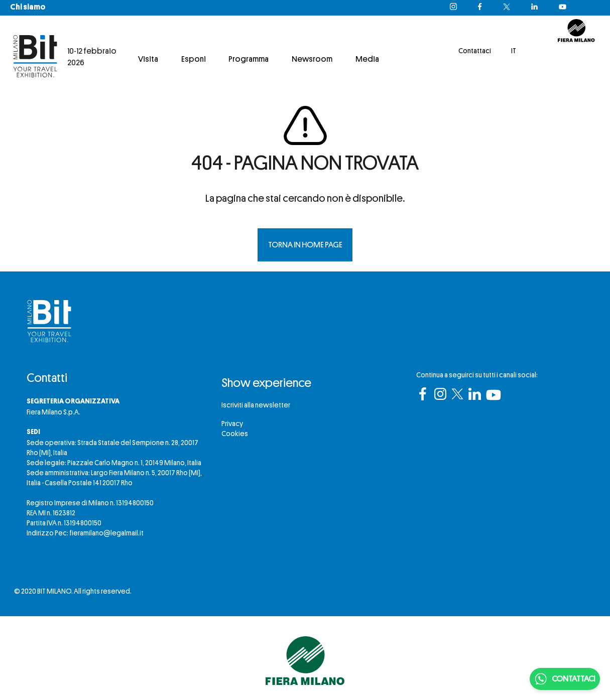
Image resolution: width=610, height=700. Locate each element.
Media (367, 59)
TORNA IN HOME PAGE (305, 245)
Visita (148, 59)
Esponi (194, 59)
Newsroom (312, 59)
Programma (249, 59)
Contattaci (475, 51)
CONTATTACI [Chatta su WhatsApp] (565, 679)
